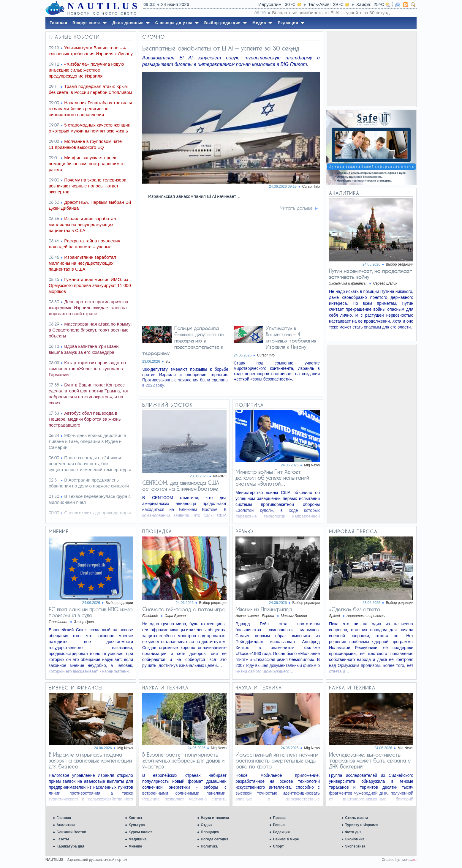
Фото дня (353, 832)
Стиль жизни (356, 818)
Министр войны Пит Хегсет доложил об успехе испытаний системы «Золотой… (272, 478)
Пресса (279, 818)
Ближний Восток (71, 832)
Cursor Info (311, 187)
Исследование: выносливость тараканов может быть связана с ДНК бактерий (370, 760)
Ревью (279, 825)
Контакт (135, 818)
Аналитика (66, 825)
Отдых (207, 825)
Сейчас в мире (286, 839)
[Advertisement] (371, 69)
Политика (209, 846)
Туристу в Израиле (362, 825)
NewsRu (220, 476)
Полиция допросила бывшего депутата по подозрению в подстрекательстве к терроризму (183, 341)
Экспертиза (355, 846)
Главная (64, 818)
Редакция (281, 832)
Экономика (355, 839)
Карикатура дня (70, 846)
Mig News (312, 465)
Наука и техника (215, 818)
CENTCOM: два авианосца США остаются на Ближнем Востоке (181, 486)
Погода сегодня (215, 839)
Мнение (135, 846)
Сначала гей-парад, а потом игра (184, 609)
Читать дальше (296, 208)
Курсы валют (140, 832)
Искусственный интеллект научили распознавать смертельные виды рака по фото (277, 760)
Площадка (210, 832)
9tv (168, 362)
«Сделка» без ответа (355, 609)
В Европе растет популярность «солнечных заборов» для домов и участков (183, 760)
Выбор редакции (400, 264)
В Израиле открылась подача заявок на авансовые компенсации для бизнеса (90, 760)
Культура (137, 825)
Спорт (278, 846)
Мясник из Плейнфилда (264, 609)
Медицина (137, 839)
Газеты (63, 839)
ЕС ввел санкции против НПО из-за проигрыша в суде (91, 612)
